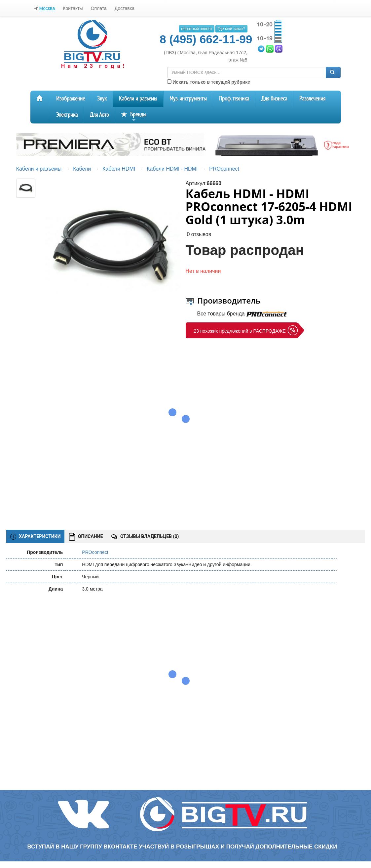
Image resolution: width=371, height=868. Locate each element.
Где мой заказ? (231, 29)
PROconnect (224, 169)
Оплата (99, 8)
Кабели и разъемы (138, 99)
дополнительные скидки (296, 847)
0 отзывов (199, 234)
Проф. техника (234, 99)
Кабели (82, 169)
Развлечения (312, 99)
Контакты (73, 8)
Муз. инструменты (188, 99)
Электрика (67, 115)
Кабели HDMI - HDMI (172, 169)
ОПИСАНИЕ (86, 537)
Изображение (71, 99)
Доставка (125, 8)
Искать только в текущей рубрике (209, 82)
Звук (102, 99)
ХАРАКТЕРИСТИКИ (36, 537)
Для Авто (99, 115)
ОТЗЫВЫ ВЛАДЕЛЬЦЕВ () (145, 536)
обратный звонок (197, 29)
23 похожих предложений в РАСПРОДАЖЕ (240, 331)
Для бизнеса (274, 99)
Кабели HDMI (119, 169)
